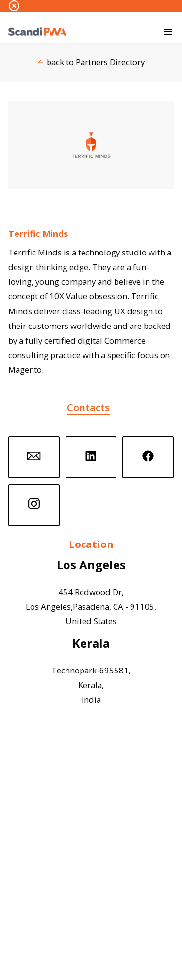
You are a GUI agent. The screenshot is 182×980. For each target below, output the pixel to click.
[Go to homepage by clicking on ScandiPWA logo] (37, 31)
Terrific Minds (38, 234)
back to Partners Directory (96, 62)
